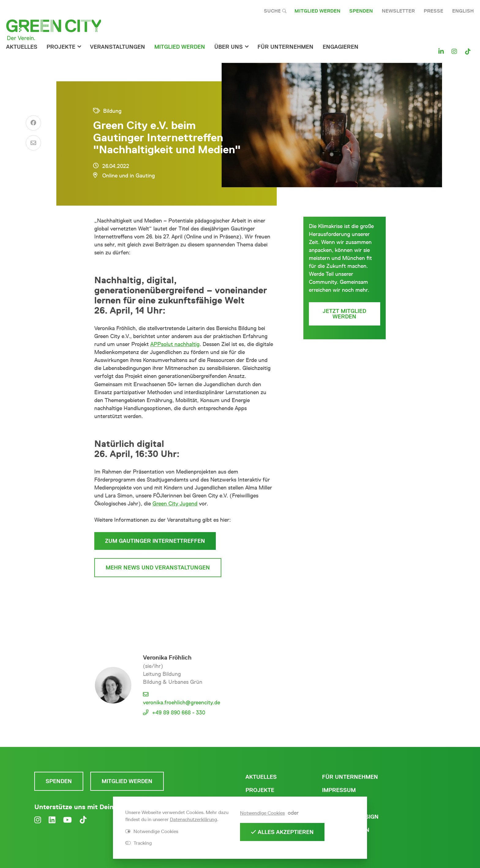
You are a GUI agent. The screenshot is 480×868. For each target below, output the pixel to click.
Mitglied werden (317, 11)
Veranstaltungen (118, 47)
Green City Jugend (175, 504)
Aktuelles (22, 47)
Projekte (61, 47)
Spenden (361, 11)
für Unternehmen (285, 47)
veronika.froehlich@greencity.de (182, 702)
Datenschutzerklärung (193, 819)
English (463, 11)
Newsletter (398, 11)
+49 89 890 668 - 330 (179, 713)
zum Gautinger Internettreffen (155, 541)
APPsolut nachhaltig (175, 344)
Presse (433, 11)
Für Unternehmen (350, 777)
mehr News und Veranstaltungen (158, 568)
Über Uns (229, 47)
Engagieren (341, 47)
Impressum (339, 790)
